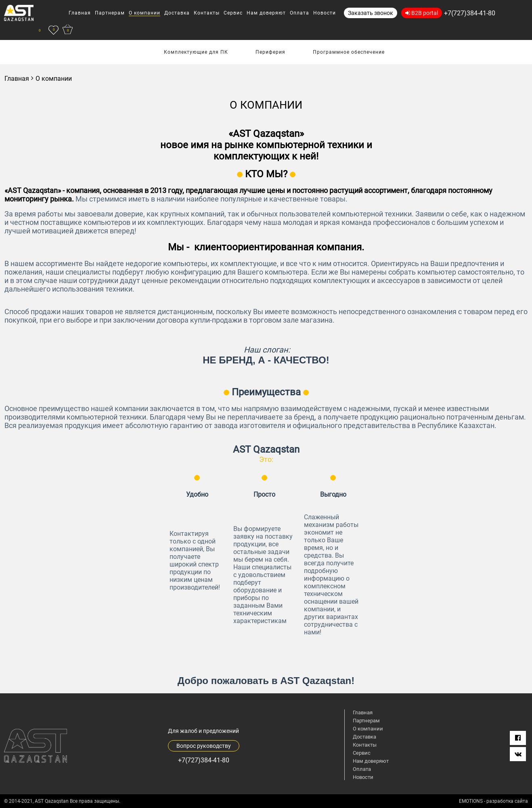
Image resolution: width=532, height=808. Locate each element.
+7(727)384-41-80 (470, 13)
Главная (17, 79)
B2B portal (422, 13)
